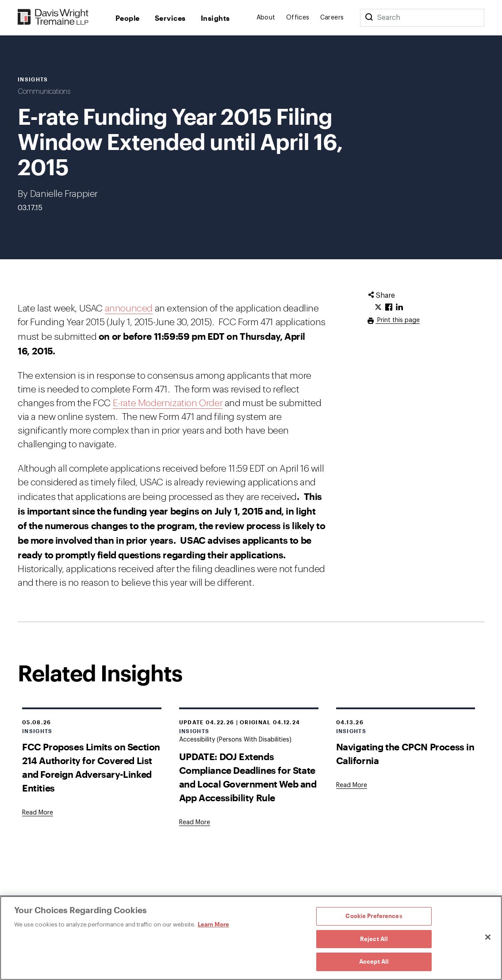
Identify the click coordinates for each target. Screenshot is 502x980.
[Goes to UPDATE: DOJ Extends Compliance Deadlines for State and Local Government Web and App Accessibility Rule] (195, 822)
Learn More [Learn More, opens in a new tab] (213, 924)
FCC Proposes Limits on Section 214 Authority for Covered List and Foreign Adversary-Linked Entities (91, 767)
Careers (332, 18)
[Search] (369, 18)
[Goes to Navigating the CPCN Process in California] (352, 785)
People (128, 18)
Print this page (398, 320)
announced (129, 309)
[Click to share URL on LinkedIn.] (399, 307)
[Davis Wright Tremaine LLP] (53, 17)
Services (170, 18)
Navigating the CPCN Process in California (405, 753)
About (266, 18)
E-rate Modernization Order (168, 403)
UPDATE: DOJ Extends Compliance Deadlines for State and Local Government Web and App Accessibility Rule (248, 777)
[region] (251, 938)
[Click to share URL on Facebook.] (389, 307)
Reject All (374, 939)
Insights (215, 18)
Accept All (374, 961)
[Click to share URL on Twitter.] (378, 307)
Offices (298, 18)
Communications (44, 92)
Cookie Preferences (374, 916)
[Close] (488, 937)
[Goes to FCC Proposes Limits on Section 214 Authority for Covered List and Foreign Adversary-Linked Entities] (38, 813)
